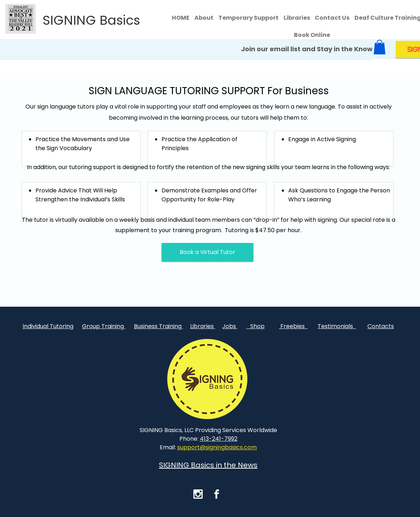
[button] (380, 47)
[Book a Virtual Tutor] (207, 252)
